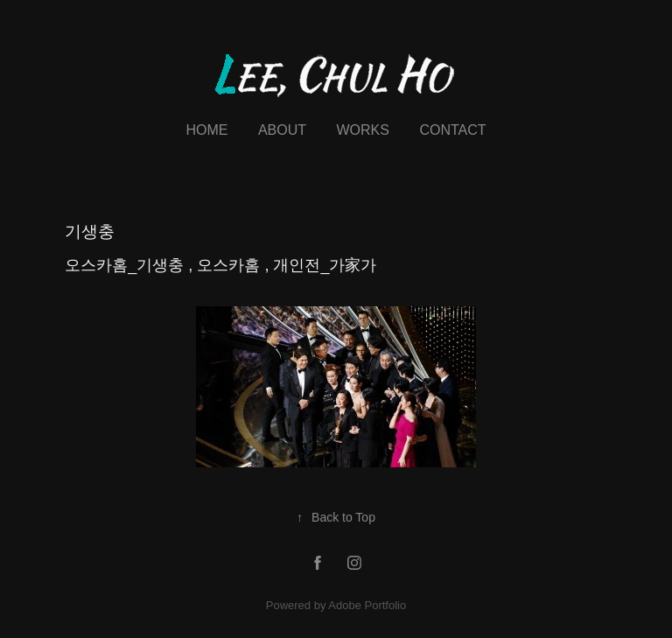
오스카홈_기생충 (126, 265)
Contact (452, 130)
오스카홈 (231, 265)
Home (206, 130)
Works (362, 130)
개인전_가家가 (325, 265)
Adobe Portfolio (367, 605)
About (282, 130)
